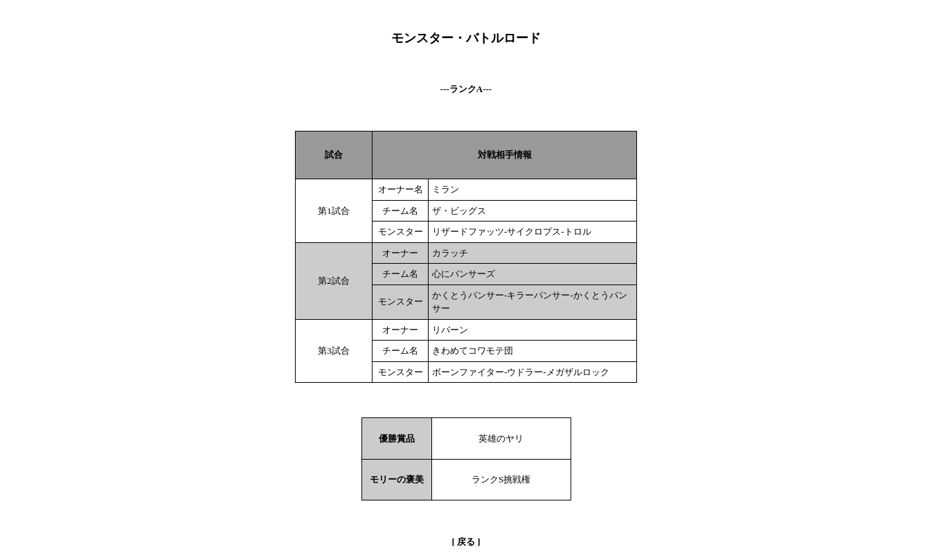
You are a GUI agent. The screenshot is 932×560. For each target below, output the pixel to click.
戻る (466, 542)
